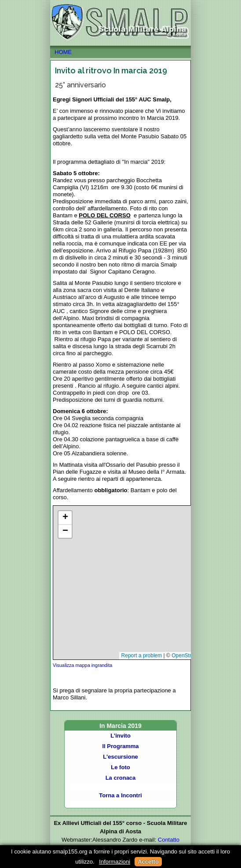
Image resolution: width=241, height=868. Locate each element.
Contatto (169, 840)
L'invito (120, 736)
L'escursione (120, 757)
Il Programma (120, 746)
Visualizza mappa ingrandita (82, 665)
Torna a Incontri (120, 795)
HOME (120, 52)
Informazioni (115, 862)
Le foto (120, 767)
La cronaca (121, 778)
